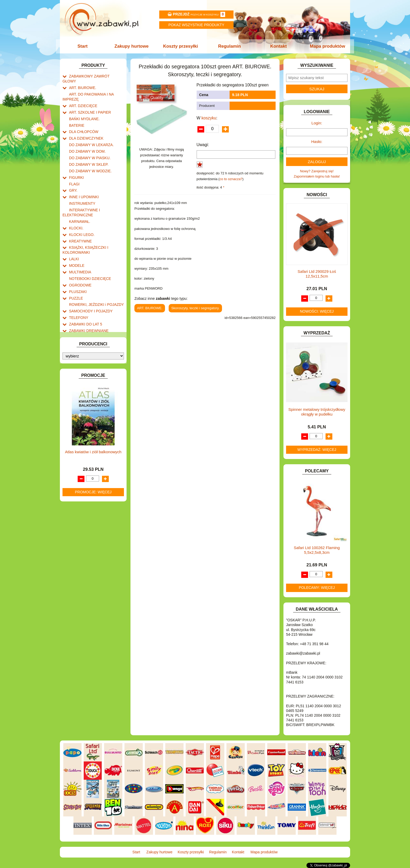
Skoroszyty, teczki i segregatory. (195, 308)
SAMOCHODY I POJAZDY (89, 287)
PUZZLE (76, 275)
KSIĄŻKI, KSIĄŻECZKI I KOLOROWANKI (84, 231)
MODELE (76, 245)
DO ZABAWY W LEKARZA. (90, 134)
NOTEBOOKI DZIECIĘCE (89, 257)
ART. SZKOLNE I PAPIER (89, 104)
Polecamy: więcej (317, 588)
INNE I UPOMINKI (83, 182)
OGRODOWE (79, 263)
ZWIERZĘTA (79, 317)
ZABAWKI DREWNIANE (87, 305)
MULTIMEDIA (79, 251)
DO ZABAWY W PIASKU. (88, 146)
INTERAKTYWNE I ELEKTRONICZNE (80, 196)
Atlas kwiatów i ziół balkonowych (93, 451)
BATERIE (76, 116)
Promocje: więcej (93, 491)
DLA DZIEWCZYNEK (85, 128)
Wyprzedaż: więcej (317, 450)
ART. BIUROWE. (82, 82)
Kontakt (278, 46)
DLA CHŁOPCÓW (83, 122)
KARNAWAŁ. (79, 205)
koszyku (209, 118)
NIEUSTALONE (81, 323)
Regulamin (229, 46)
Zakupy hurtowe (132, 46)
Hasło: (317, 142)
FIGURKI (76, 164)
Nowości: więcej (317, 311)
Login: (317, 123)
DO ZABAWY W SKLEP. (87, 152)
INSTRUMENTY (81, 188)
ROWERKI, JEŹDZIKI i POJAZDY (95, 281)
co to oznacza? (231, 179)
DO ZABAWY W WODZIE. (89, 158)
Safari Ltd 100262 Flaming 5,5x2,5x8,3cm (317, 550)
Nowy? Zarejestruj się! (317, 171)
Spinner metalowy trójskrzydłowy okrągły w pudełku (317, 412)
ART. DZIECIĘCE (82, 98)
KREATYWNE (80, 223)
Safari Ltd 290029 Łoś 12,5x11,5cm (317, 274)
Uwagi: (203, 145)
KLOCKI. (76, 211)
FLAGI (74, 170)
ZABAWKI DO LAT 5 (84, 299)
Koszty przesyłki (181, 46)
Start (84, 46)
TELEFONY (78, 293)
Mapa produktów (326, 46)
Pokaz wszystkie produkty (196, 25)
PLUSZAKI (77, 269)
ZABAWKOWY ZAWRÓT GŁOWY (95, 76)
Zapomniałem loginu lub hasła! (317, 176)
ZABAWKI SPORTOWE (87, 311)
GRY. (73, 176)
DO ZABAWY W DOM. (86, 140)
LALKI (74, 239)
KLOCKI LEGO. (81, 217)
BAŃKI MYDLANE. (83, 110)
